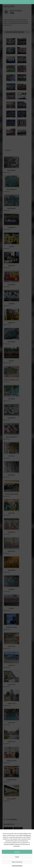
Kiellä (17, 857)
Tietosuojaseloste (17, 866)
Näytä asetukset (17, 862)
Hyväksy (17, 852)
